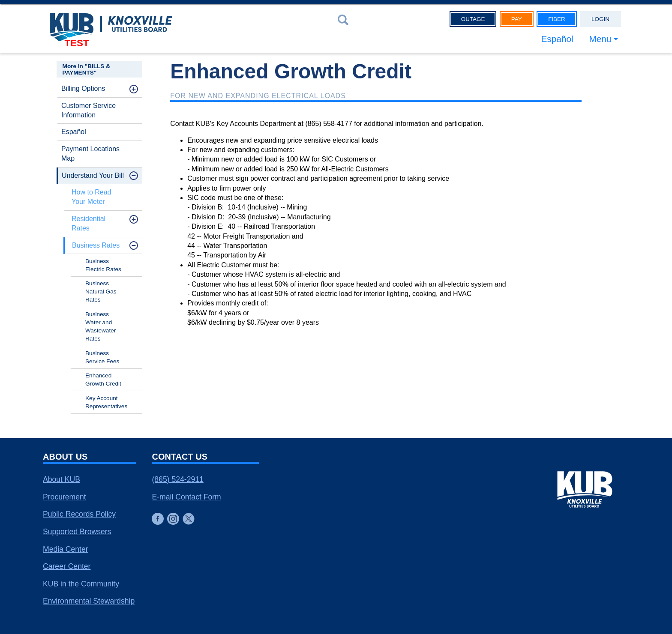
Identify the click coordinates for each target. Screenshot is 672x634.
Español (557, 39)
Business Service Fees (102, 357)
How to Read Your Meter (91, 197)
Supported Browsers (77, 532)
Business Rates (96, 245)
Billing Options (83, 88)
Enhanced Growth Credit (103, 380)
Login (600, 19)
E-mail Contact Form (186, 497)
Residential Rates (88, 223)
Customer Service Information (88, 110)
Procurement (64, 497)
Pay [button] (517, 19)
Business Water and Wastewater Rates (100, 326)
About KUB (61, 479)
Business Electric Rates (103, 265)
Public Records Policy (79, 514)
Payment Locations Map (90, 154)
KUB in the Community (81, 584)
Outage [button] (473, 19)
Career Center (67, 566)
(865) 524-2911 (177, 479)
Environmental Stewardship (89, 601)
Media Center (66, 549)
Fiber (557, 19)
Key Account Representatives (106, 402)
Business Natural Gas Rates (101, 292)
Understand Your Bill (93, 175)
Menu (600, 39)
